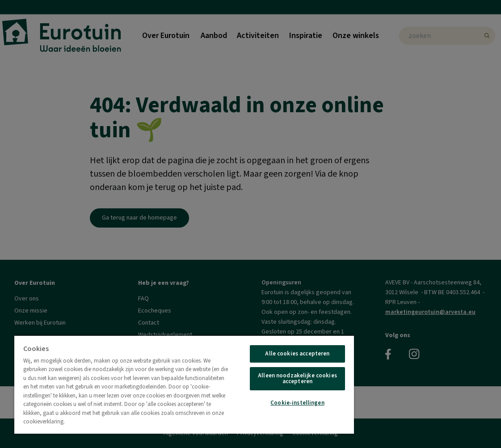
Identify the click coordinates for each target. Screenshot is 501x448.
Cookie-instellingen (297, 403)
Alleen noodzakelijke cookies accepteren (297, 378)
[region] (184, 384)
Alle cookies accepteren (297, 354)
